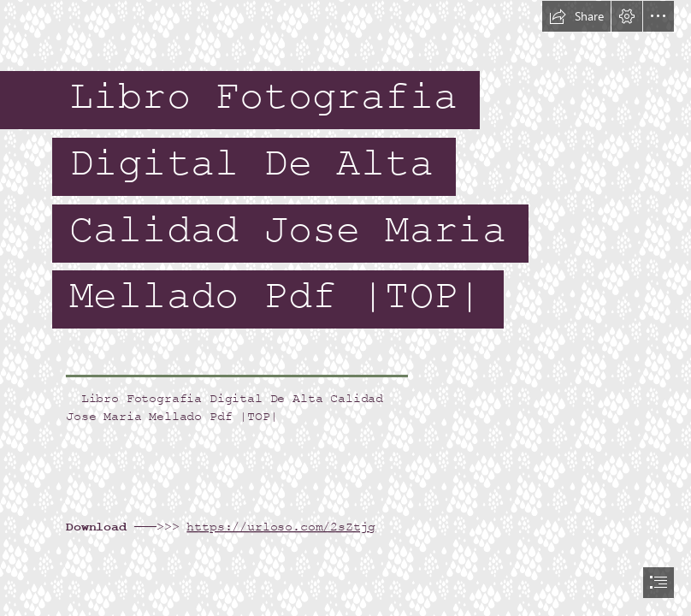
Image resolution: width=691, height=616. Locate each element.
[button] (576, 16)
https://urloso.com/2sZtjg (281, 527)
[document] (345, 308)
